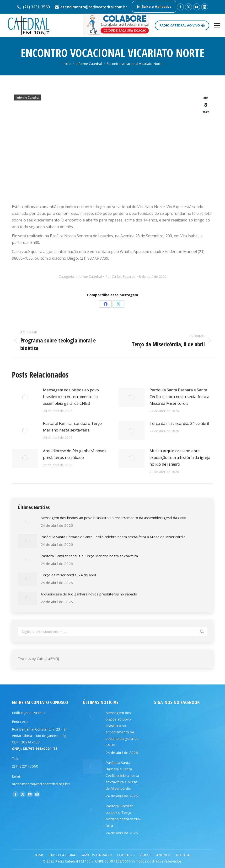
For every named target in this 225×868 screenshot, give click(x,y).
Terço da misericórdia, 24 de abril (179, 423)
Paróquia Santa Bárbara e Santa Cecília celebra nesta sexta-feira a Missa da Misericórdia (179, 397)
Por (120, 276)
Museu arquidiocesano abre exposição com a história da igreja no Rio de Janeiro (180, 458)
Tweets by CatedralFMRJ (38, 658)
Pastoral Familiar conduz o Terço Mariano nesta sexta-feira (72, 427)
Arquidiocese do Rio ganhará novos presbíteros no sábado (75, 454)
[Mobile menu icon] (217, 25)
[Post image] (25, 397)
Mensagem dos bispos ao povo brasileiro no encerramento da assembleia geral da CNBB (71, 397)
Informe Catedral (28, 98)
